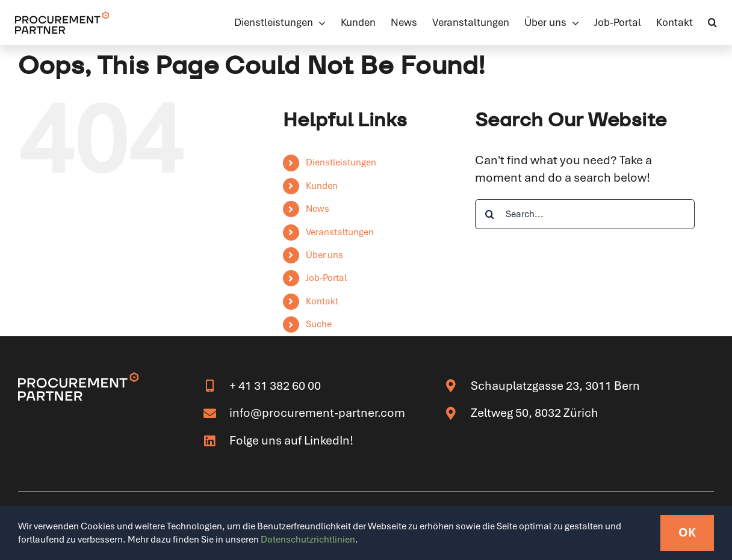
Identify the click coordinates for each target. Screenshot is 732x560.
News (318, 209)
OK (687, 532)
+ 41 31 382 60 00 (275, 386)
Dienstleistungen (341, 162)
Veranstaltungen (340, 232)
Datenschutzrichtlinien (308, 540)
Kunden (322, 186)
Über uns (324, 255)
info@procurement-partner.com (317, 413)
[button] (712, 22)
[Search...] (585, 214)
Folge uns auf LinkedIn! (291, 440)
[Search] (490, 214)
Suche (319, 324)
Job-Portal (326, 278)
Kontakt (322, 301)
